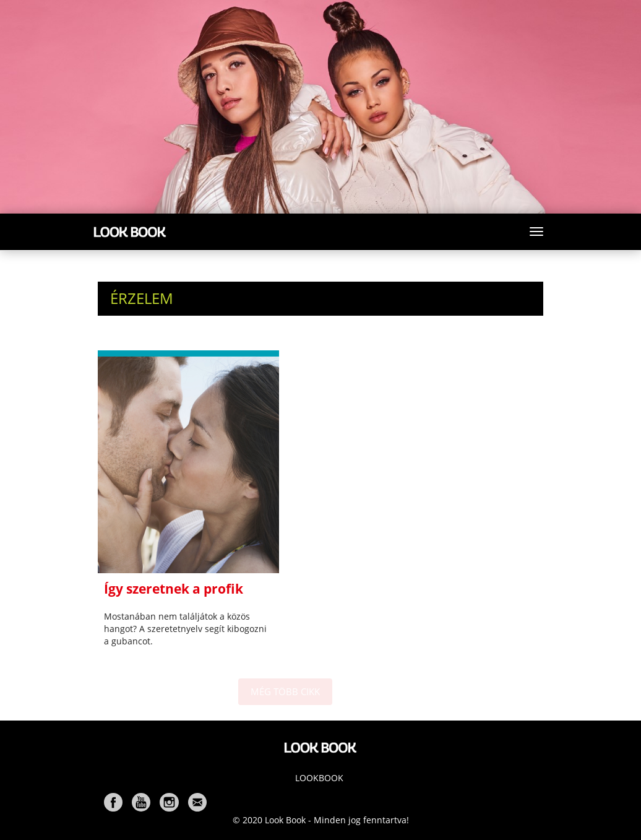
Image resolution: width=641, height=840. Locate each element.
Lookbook (319, 778)
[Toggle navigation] (536, 232)
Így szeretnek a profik (174, 589)
